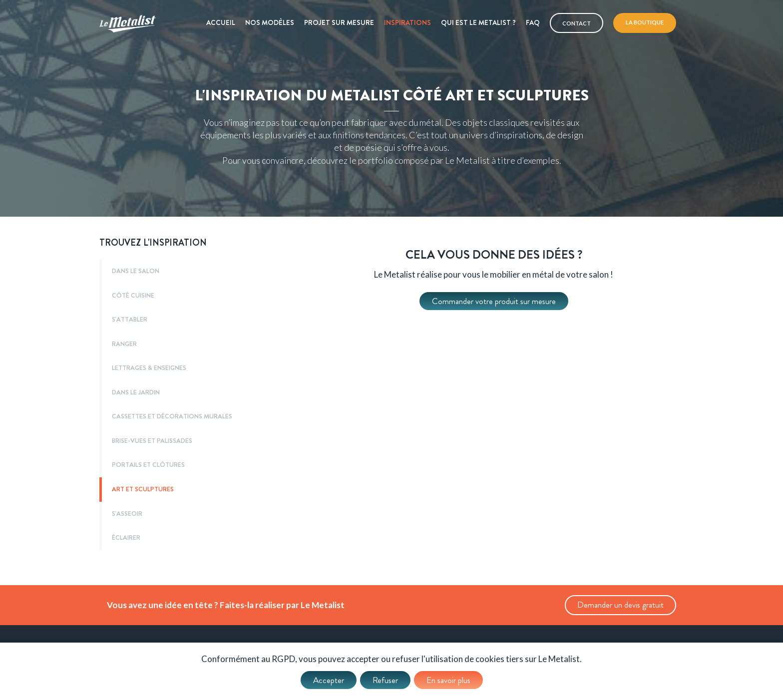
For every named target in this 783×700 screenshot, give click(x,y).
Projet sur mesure (339, 22)
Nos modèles (270, 22)
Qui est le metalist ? (478, 22)
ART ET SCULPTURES (143, 489)
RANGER (124, 344)
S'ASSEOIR (127, 514)
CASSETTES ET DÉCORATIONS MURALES (172, 416)
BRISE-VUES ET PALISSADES (152, 441)
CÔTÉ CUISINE (133, 296)
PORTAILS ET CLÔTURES (148, 465)
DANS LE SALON (136, 271)
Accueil (221, 22)
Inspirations (407, 22)
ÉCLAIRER (126, 538)
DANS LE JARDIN (136, 392)
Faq (533, 22)
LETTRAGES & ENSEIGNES (149, 368)
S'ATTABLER (130, 320)
